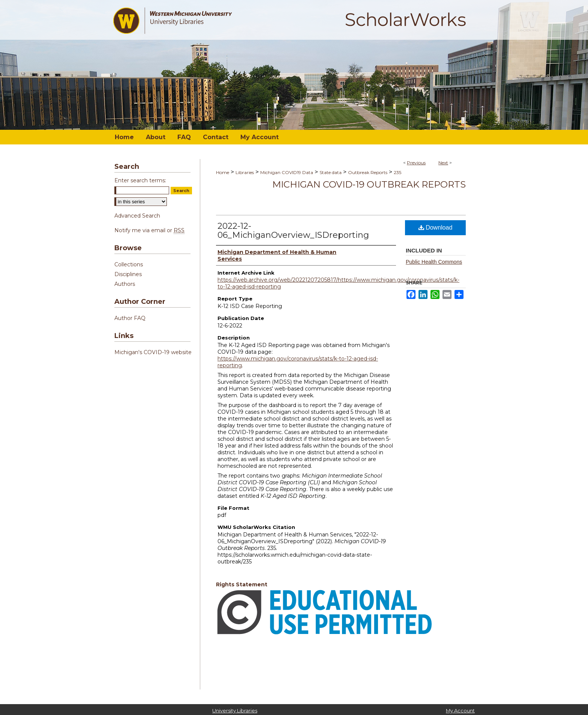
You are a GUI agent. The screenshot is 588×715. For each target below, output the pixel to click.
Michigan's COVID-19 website (153, 352)
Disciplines (128, 274)
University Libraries (235, 710)
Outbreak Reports (368, 172)
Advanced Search (137, 216)
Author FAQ (130, 318)
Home (223, 172)
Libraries (245, 172)
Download (436, 228)
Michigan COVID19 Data (287, 172)
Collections (129, 264)
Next (443, 163)
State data (331, 172)
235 (397, 172)
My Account (460, 710)
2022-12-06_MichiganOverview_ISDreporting (293, 231)
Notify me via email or (149, 230)
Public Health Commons (434, 262)
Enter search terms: (140, 180)
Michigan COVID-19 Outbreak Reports (369, 184)
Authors (125, 284)
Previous (416, 163)
